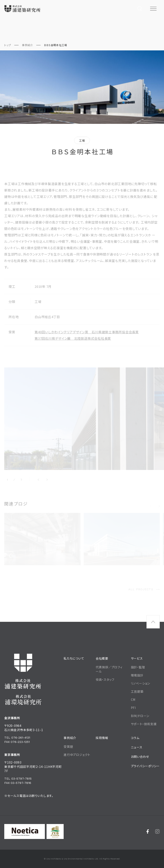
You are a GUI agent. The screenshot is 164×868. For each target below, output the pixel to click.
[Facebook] (148, 831)
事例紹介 (27, 45)
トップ (8, 45)
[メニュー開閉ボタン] (153, 9)
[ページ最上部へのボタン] (153, 622)
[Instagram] (157, 831)
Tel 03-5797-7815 (18, 779)
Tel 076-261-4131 (17, 738)
